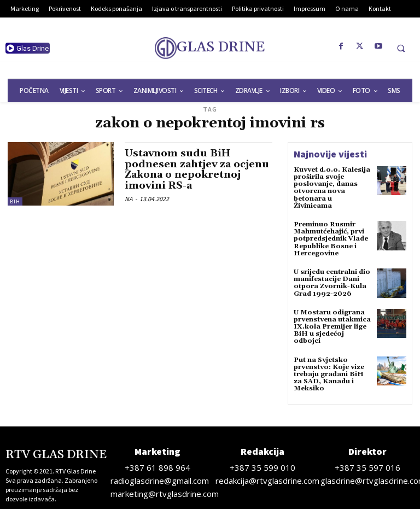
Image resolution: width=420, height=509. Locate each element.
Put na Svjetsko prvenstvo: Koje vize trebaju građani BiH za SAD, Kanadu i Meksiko (329, 375)
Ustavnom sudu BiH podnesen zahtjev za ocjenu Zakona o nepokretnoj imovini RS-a (197, 169)
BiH (15, 201)
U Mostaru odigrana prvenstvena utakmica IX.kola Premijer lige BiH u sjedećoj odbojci (332, 327)
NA (129, 199)
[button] (401, 48)
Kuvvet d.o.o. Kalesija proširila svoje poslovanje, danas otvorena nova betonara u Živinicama (332, 188)
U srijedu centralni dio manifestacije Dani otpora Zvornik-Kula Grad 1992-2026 (332, 283)
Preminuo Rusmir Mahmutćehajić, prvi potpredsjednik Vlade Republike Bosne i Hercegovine (331, 239)
